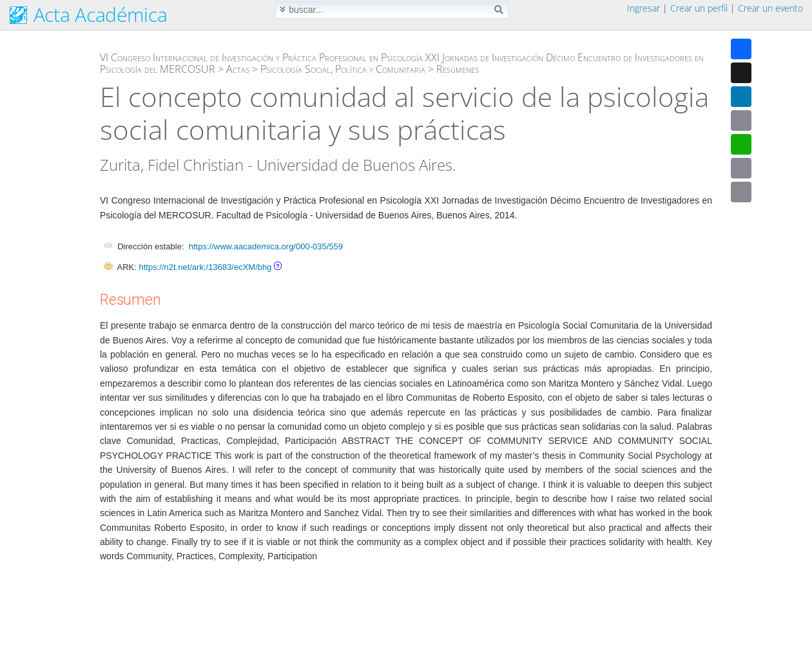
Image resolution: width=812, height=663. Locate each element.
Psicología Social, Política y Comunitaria (343, 69)
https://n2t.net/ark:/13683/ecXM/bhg (205, 267)
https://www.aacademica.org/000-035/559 (266, 246)
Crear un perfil (699, 8)
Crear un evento (770, 8)
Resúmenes (458, 69)
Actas (238, 69)
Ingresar (643, 8)
